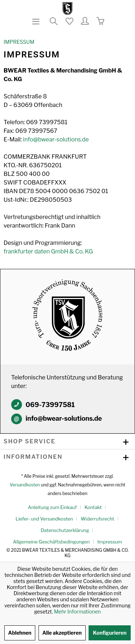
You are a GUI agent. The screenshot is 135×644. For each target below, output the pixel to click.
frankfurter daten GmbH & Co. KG (48, 251)
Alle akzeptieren (62, 633)
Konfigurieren (110, 633)
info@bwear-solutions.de (56, 139)
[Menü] (36, 22)
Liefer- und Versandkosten (44, 519)
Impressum (110, 542)
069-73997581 (50, 405)
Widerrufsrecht (97, 519)
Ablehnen (20, 633)
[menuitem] (36, 22)
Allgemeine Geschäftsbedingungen (51, 542)
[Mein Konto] (85, 22)
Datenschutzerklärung (65, 530)
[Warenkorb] (100, 22)
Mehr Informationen (77, 612)
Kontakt (93, 507)
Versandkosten (25, 485)
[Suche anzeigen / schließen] (53, 22)
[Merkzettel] (69, 22)
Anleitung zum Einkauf (53, 507)
